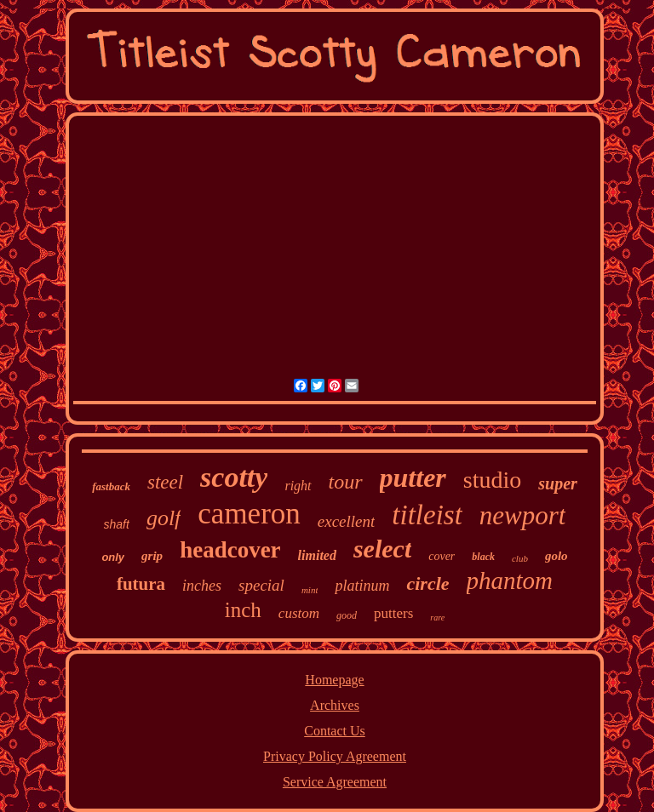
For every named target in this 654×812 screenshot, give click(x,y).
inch (243, 610)
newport (523, 515)
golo (556, 556)
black (483, 557)
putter (413, 477)
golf (163, 518)
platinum (362, 586)
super (558, 483)
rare (437, 618)
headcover (230, 550)
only (113, 557)
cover (442, 556)
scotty (234, 477)
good (347, 615)
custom (299, 613)
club (520, 558)
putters (393, 613)
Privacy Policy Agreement (335, 756)
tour (346, 482)
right (298, 486)
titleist (427, 515)
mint (310, 590)
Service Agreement (335, 782)
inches (202, 586)
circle (427, 583)
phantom (510, 580)
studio (492, 480)
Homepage (334, 680)
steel (165, 482)
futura (141, 584)
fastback (111, 486)
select (382, 549)
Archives (335, 705)
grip (152, 556)
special (261, 585)
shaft (117, 524)
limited (317, 555)
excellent (347, 521)
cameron (249, 514)
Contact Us (335, 731)
